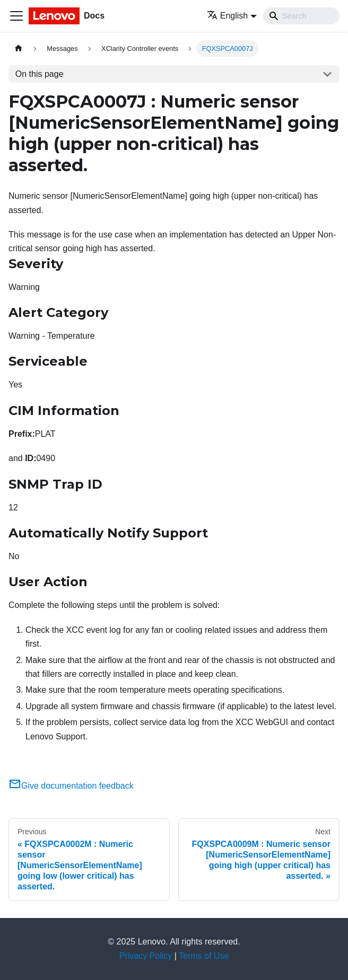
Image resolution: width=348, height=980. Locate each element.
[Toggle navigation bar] (16, 16)
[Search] (301, 16)
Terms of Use (204, 956)
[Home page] (19, 48)
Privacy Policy (146, 956)
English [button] (227, 16)
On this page (40, 74)
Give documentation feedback (71, 786)
